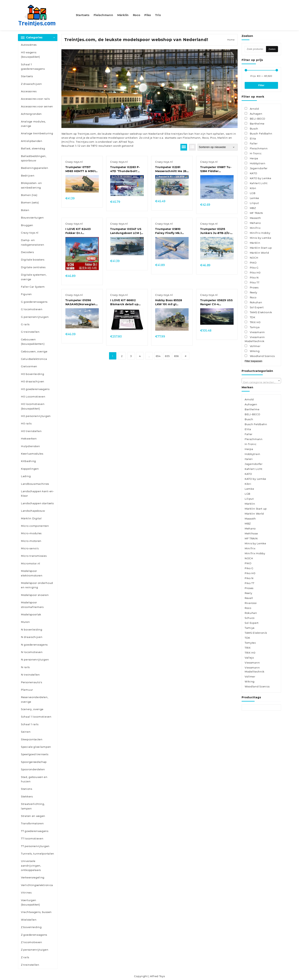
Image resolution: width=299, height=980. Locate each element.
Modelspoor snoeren (35, 595)
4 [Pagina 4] (140, 356)
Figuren (26, 294)
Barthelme (252, 409)
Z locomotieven (32, 942)
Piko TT (250, 583)
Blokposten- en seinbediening (31, 185)
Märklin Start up (256, 509)
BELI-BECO (252, 414)
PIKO (248, 563)
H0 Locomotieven (33, 397)
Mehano (250, 528)
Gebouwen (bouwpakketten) (33, 342)
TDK (247, 638)
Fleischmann (192, 138)
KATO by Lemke (255, 479)
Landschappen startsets (37, 503)
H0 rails (26, 423)
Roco (205, 138)
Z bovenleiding (31, 927)
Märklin (250, 504)
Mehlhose (251, 533)
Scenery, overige (32, 709)
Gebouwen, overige (34, 351)
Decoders (27, 252)
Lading (26, 476)
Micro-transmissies (34, 556)
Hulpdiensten (30, 446)
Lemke (249, 489)
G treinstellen (30, 332)
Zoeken (272, 49)
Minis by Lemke (255, 543)
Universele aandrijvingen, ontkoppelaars (31, 865)
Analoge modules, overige (33, 124)
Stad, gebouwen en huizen (34, 779)
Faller (249, 434)
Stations (27, 789)
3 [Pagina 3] (131, 356)
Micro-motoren (31, 541)
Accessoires (29, 91)
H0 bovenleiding (33, 374)
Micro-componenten (35, 526)
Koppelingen (30, 469)
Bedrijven (28, 176)
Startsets (27, 76)
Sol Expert (252, 623)
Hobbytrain (252, 454)
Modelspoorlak (31, 614)
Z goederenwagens (34, 935)
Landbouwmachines (35, 484)
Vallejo (249, 658)
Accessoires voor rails (35, 99)
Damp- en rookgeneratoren (33, 242)
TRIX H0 (250, 653)
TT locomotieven (32, 838)
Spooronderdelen (33, 769)
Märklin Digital (31, 518)
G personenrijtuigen (35, 317)
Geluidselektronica (34, 359)
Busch (249, 419)
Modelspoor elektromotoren (32, 573)
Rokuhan (251, 613)
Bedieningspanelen (35, 168)
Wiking (250, 681)
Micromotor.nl (31, 563)
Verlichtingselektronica (37, 885)
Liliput (249, 499)
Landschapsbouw (33, 511)
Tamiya (250, 628)
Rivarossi (251, 603)
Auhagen (251, 404)
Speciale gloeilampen (36, 747)
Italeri (249, 459)
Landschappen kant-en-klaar (38, 493)
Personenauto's (32, 682)
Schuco (250, 618)
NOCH (249, 558)
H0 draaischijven (33, 381)
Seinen (26, 732)
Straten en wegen (33, 816)
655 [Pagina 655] (167, 356)
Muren (25, 622)
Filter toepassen (254, 361)
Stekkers (27, 796)
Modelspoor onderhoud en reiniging (37, 585)
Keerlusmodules (32, 454)
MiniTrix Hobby (255, 553)
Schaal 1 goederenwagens (33, 67)
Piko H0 (250, 573)
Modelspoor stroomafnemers (32, 605)
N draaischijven (32, 637)
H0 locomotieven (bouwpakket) (33, 406)
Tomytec (250, 643)
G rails (25, 324)
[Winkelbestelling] (218, 147)
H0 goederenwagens (35, 389)
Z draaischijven (31, 84)
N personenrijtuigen (35, 660)
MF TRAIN (251, 538)
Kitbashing (29, 461)
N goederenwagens (34, 645)
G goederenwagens (34, 302)
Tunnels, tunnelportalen (38, 854)
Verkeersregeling (33, 877)
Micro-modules (31, 533)
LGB (248, 494)
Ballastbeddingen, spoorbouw (34, 158)
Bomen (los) (29, 195)
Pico (213, 138)
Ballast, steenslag (33, 148)
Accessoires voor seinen (37, 106)
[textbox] (261, 382)
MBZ (248, 524)
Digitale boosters (33, 260)
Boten (25, 210)
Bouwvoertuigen (32, 218)
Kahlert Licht (254, 469)
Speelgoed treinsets (35, 754)
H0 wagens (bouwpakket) (30, 55)
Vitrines (26, 893)
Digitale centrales (33, 267)
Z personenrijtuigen (35, 950)
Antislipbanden (32, 141)
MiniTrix (250, 548)
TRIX (248, 648)
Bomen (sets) (30, 202)
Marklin (223, 138)
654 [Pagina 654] (158, 356)
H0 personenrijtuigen (36, 416)
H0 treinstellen (31, 431)
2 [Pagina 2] (122, 356)
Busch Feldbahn (256, 424)
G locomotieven (32, 309)
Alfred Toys (126, 142)
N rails (25, 667)
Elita (248, 429)
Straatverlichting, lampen (33, 806)
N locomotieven (32, 652)
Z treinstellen (30, 965)
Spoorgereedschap (34, 762)
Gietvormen (29, 366)
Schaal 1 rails (30, 724)
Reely (248, 593)
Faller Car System (33, 287)
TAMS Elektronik (256, 633)
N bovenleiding (32, 630)
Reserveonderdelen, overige (35, 699)
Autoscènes (29, 45)
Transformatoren (32, 823)
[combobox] (261, 381)
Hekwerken (29, 439)
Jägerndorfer (254, 464)
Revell (249, 598)
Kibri (248, 484)
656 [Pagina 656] (176, 356)
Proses (249, 588)
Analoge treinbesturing (37, 133)
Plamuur (27, 690)
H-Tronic (251, 444)
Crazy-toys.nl (30, 233)
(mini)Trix (68, 142)
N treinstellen (30, 675)
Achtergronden (31, 114)
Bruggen (27, 225)
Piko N (249, 578)
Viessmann (252, 663)
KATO (248, 474)
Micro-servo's (30, 548)
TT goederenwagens (35, 831)
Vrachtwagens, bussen (36, 912)
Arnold (249, 399)
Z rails (25, 957)
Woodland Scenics (257, 686)
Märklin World (254, 514)
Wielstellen (29, 920)
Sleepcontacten (32, 739)
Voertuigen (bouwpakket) (30, 902)
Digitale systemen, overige (34, 277)
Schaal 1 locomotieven (36, 717)
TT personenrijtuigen (35, 846)
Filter (261, 85)
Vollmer (250, 677)
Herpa (249, 449)
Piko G (249, 568)
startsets (171, 138)
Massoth (250, 519)
